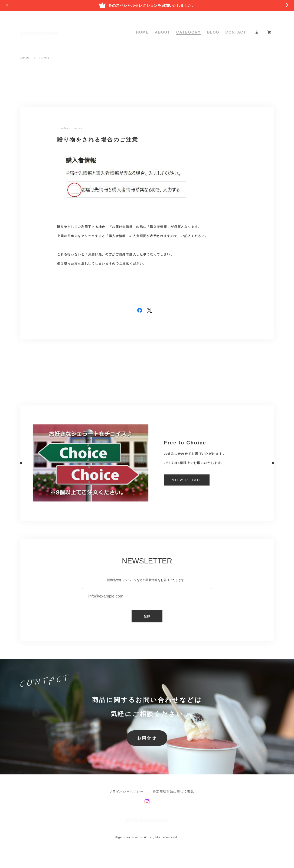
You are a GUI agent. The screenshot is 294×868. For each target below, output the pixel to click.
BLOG (213, 32)
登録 (147, 616)
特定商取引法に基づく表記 (173, 792)
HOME (142, 32)
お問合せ (147, 738)
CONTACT (236, 32)
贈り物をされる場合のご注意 (98, 140)
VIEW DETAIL (187, 480)
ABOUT (162, 32)
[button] (20, 463)
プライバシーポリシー (126, 792)
